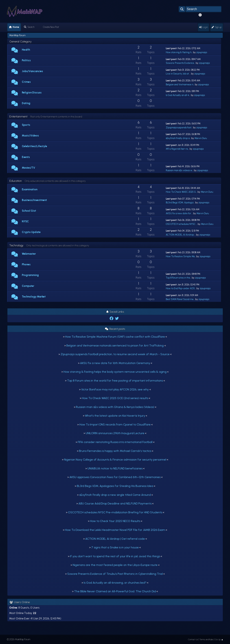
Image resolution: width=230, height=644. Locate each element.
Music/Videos (30, 136)
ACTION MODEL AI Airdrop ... (181, 235)
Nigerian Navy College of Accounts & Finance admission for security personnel (115, 460)
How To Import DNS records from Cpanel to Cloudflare (115, 424)
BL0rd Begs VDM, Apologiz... (180, 203)
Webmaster (29, 254)
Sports (26, 125)
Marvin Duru (201, 138)
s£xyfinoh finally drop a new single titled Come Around (115, 495)
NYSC (25, 221)
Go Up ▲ (219, 639)
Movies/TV (29, 168)
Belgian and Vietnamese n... (180, 84)
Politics (26, 60)
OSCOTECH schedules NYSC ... (181, 224)
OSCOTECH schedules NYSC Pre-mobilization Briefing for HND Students (115, 512)
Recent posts (115, 329)
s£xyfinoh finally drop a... (178, 138)
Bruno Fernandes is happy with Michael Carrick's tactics (115, 451)
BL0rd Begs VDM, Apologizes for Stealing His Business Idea (115, 486)
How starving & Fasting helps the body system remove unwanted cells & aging (115, 372)
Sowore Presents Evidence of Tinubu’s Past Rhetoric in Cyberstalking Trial (115, 574)
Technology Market (34, 297)
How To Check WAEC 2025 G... (181, 192)
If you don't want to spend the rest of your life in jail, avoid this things (115, 556)
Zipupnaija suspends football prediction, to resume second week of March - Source (115, 354)
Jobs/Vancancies (32, 71)
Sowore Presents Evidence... (180, 63)
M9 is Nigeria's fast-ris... (177, 149)
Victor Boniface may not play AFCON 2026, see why (115, 389)
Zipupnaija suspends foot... (179, 128)
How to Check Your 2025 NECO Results (115, 521)
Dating (26, 103)
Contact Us (193, 639)
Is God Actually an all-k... (178, 95)
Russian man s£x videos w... (180, 170)
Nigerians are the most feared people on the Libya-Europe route (115, 565)
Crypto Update (31, 232)
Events (26, 157)
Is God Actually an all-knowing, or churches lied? (115, 583)
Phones (26, 264)
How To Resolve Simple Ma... (181, 256)
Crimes (26, 82)
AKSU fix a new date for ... (179, 213)
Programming (30, 275)
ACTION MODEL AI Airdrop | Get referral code (115, 539)
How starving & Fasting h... (179, 52)
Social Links (115, 312)
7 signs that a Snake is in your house (115, 547)
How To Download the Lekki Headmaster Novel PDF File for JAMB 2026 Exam (115, 530)
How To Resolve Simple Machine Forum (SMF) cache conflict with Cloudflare (115, 337)
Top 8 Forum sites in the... (178, 278)
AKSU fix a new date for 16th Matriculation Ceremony (115, 363)
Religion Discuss (32, 93)
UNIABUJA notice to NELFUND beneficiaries (115, 468)
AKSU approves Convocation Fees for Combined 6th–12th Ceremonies (115, 477)
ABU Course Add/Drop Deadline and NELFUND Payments (115, 503)
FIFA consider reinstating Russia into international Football (115, 442)
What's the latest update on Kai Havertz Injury (115, 416)
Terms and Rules (206, 639)
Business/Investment (34, 200)
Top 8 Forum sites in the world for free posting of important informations (115, 381)
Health (26, 50)
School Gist (29, 211)
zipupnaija (202, 52)
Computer (28, 286)
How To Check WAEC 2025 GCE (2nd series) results (115, 398)
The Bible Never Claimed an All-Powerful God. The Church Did (115, 591)
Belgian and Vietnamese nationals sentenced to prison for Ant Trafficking (115, 345)
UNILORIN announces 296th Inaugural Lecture (115, 433)
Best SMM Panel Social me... (180, 299)
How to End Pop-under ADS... (181, 288)
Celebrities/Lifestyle (34, 146)
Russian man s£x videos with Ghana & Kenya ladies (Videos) (115, 407)
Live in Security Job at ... (178, 74)
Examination (30, 189)
